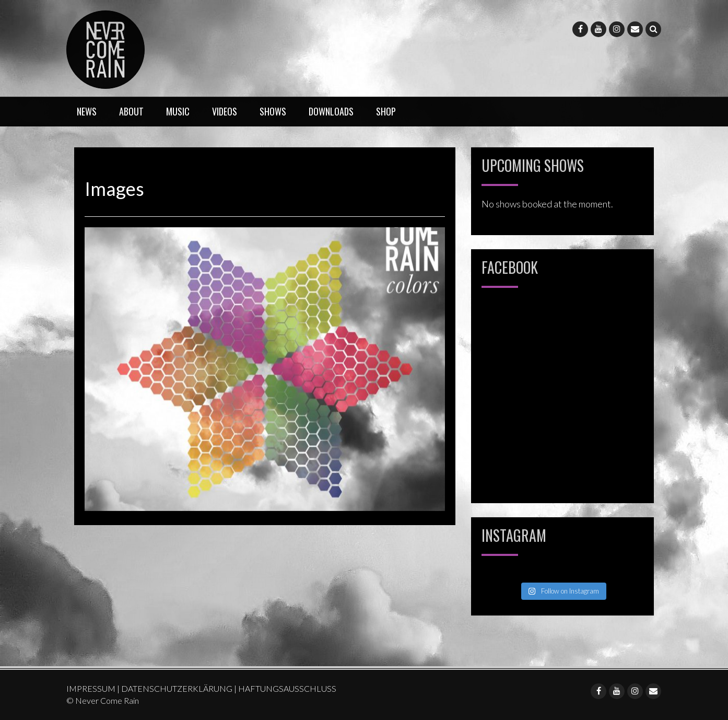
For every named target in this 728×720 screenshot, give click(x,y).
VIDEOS (225, 111)
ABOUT (131, 111)
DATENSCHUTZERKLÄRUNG (177, 688)
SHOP (386, 111)
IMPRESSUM (91, 688)
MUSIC (178, 111)
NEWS (87, 111)
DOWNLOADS (331, 111)
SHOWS (273, 111)
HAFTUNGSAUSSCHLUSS (287, 688)
